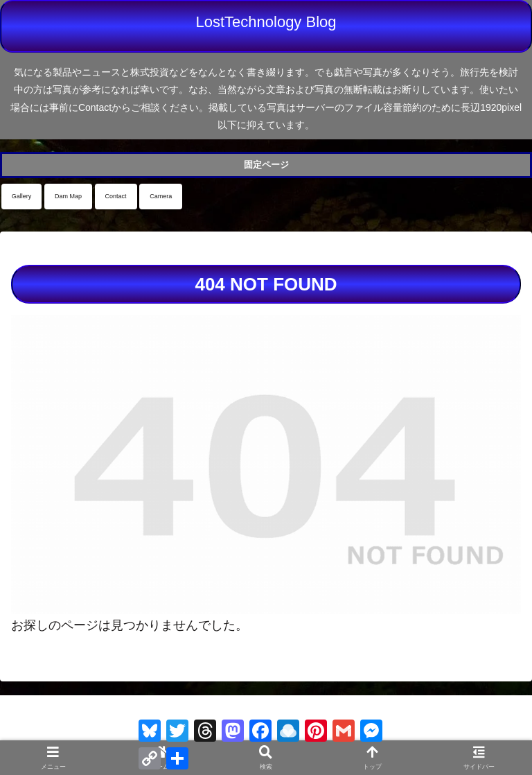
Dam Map (68, 196)
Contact (116, 196)
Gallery (22, 196)
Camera (161, 196)
